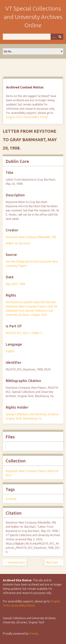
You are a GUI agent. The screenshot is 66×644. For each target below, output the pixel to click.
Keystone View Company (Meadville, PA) (31, 237)
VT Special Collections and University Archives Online (33, 17)
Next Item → (54, 562)
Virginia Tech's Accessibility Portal (27, 117)
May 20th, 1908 (15, 284)
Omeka (34, 633)
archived (11, 499)
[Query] (33, 37)
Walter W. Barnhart (18, 243)
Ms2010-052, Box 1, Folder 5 (24, 333)
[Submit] (60, 37)
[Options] (54, 37)
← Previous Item (15, 562)
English (10, 351)
